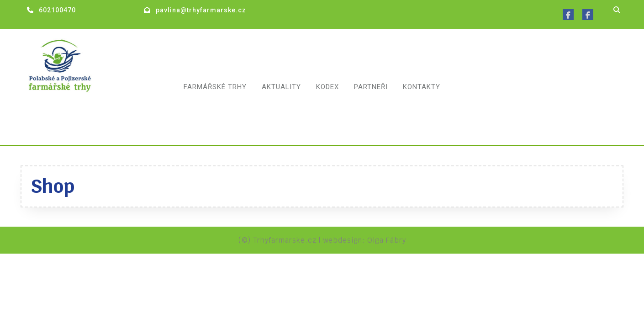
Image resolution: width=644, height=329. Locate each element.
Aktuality (281, 87)
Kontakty (422, 87)
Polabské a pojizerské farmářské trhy (80, 116)
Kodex (327, 87)
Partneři (371, 87)
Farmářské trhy (215, 87)
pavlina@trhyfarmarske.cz (201, 10)
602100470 (57, 10)
